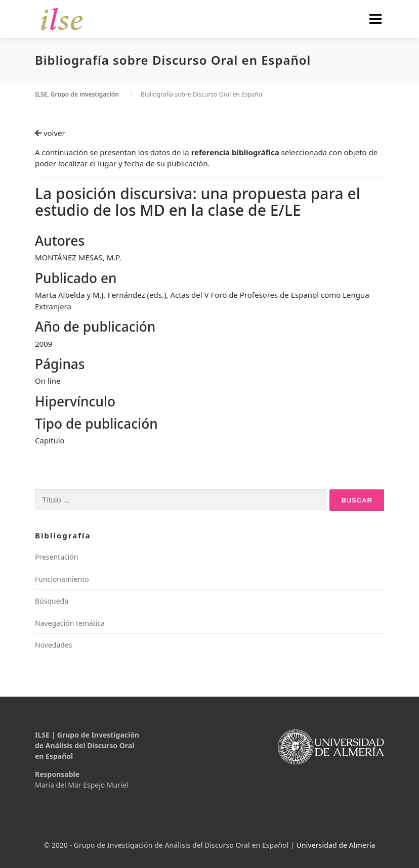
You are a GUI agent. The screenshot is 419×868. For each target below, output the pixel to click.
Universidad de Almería (336, 845)
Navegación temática (70, 623)
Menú (375, 19)
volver (50, 133)
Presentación (56, 557)
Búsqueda (52, 601)
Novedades (54, 645)
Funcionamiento (62, 579)
